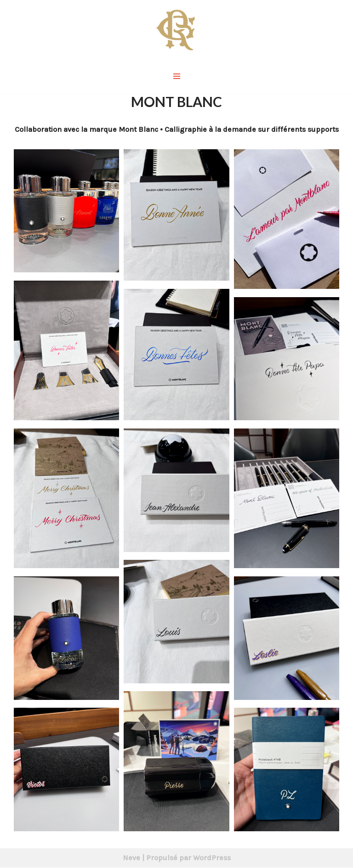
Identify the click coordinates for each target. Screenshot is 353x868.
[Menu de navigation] (177, 76)
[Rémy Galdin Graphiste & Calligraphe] (176, 29)
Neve (131, 858)
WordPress (212, 858)
